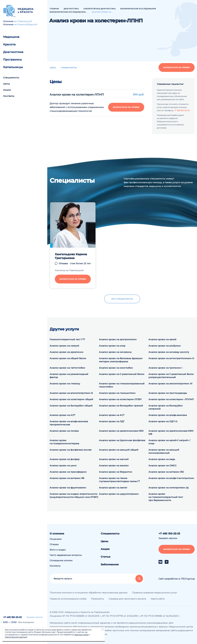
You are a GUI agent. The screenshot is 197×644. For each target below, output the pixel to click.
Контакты (9, 96)
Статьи (106, 557)
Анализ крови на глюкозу (65, 384)
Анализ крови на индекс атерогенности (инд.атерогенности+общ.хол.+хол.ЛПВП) (74, 495)
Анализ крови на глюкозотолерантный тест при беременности (166, 497)
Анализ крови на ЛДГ (112, 421)
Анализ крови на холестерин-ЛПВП (120, 399)
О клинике (57, 534)
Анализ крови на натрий (64, 346)
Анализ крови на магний (114, 459)
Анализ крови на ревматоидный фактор (69, 376)
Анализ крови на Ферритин (116, 472)
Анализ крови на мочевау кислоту (169, 352)
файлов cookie (81, 635)
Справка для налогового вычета (127, 599)
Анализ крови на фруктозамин (68, 488)
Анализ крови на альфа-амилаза (168, 415)
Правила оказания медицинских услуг (155, 593)
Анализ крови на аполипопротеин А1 (170, 384)
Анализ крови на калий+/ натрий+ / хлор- (169, 442)
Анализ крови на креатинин (67, 352)
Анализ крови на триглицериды (168, 393)
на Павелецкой (23, 21)
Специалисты (11, 78)
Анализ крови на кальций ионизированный (164, 451)
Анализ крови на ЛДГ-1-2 (163, 421)
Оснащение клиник (61, 560)
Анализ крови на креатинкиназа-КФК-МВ (171, 432)
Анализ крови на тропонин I (165, 368)
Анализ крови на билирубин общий (71, 406)
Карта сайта (158, 599)
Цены (6, 84)
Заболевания (110, 564)
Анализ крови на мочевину (115, 352)
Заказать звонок (35, 617)
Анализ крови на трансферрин (68, 472)
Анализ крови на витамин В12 (166, 472)
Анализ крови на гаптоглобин (67, 368)
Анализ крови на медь (162, 459)
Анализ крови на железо (114, 466)
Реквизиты (97, 599)
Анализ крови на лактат (113, 488)
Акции (7, 90)
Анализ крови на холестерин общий (71, 399)
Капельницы (13, 67)
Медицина (11, 37)
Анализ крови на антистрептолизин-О (171, 358)
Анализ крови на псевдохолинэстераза (64, 442)
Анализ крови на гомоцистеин (117, 393)
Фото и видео (58, 550)
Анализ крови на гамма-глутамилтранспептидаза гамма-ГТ (119, 480)
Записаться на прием (177, 67)
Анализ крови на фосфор (65, 459)
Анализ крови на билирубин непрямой (166, 407)
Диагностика (13, 52)
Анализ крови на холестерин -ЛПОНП (171, 399)
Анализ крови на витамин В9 (67, 478)
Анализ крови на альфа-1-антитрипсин (171, 478)
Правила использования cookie (68, 599)
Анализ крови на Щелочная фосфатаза (122, 440)
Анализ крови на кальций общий (119, 450)
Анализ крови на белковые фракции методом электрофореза (121, 360)
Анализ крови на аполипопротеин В (71, 393)
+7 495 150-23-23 (12, 617)
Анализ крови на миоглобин (116, 368)
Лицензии (56, 539)
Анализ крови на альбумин (165, 346)
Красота (9, 44)
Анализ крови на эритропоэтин (118, 339)
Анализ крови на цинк (63, 466)
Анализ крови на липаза (64, 431)
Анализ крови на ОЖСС (162, 466)
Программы (12, 60)
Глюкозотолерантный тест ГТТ (67, 339)
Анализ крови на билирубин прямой (121, 406)
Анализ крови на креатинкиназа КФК (121, 431)
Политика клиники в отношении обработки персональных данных (88, 593)
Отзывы (54, 544)
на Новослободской (26, 24)
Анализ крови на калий (162, 339)
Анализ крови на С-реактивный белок (122, 374)
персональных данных (16, 637)
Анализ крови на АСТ (112, 415)
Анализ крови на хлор (112, 346)
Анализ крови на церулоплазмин (119, 494)
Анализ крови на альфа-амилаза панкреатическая (69, 423)
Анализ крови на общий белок (68, 358)
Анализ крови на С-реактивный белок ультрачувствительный (171, 376)
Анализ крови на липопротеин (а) (169, 488)
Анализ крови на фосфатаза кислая (71, 450)
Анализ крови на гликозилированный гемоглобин (122, 385)
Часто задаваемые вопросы (66, 555)
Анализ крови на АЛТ (62, 415)
